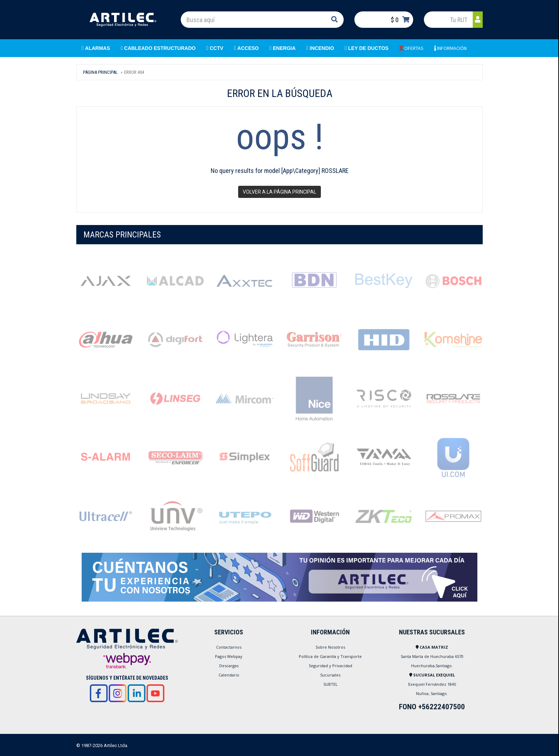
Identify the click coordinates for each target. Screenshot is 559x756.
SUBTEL (330, 684)
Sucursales (330, 675)
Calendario (229, 675)
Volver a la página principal (279, 192)
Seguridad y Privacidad (330, 666)
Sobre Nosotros (330, 647)
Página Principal (100, 72)
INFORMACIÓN (450, 48)
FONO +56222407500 (432, 707)
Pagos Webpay (229, 656)
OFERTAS (411, 48)
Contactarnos (229, 647)
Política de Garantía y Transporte (330, 656)
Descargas (229, 666)
